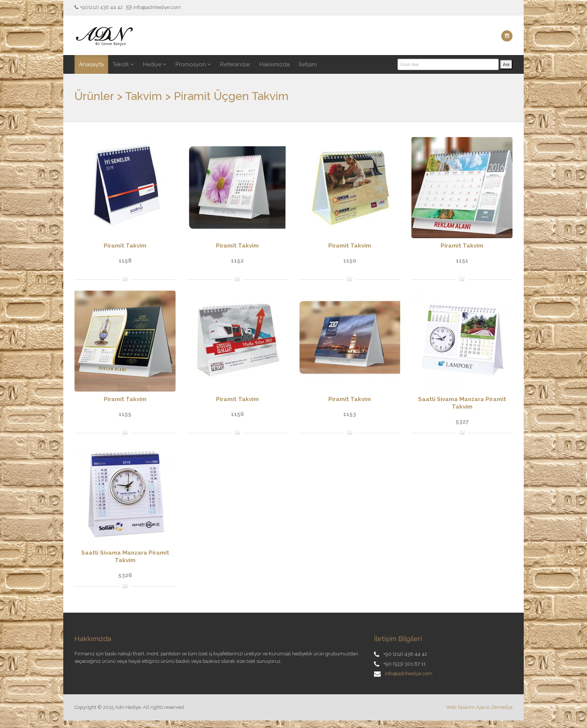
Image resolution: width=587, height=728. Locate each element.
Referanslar (235, 64)
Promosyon (193, 64)
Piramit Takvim (125, 246)
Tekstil (123, 64)
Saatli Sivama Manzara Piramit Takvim (462, 403)
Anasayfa (91, 64)
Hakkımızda (275, 64)
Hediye (155, 64)
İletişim (308, 64)
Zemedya (502, 707)
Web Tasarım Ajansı (468, 707)
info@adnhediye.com (409, 674)
